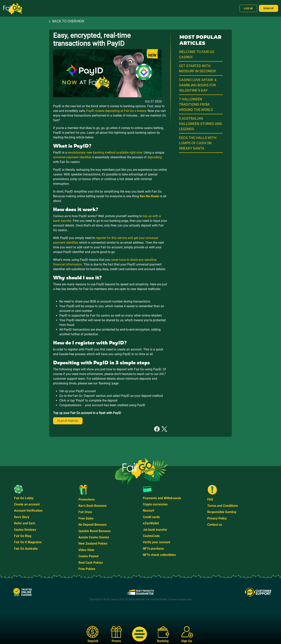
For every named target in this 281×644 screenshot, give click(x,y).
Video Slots (86, 550)
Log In (248, 8)
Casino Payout (88, 556)
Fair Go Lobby (24, 498)
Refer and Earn (25, 523)
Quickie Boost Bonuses (95, 531)
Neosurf (149, 511)
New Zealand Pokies (93, 544)
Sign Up (269, 8)
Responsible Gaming (222, 512)
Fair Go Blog (23, 536)
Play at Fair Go (68, 421)
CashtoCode (151, 536)
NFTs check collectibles (159, 555)
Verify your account (157, 542)
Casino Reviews (25, 530)
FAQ (210, 499)
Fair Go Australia (26, 549)
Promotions (87, 499)
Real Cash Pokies (91, 563)
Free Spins (86, 518)
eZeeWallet (151, 523)
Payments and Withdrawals (162, 498)
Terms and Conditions (223, 506)
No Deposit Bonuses (92, 525)
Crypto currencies (155, 504)
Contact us (215, 525)
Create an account (27, 504)
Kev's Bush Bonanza (92, 506)
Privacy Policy (217, 518)
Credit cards (151, 517)
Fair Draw (85, 512)
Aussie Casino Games (94, 537)
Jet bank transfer (155, 530)
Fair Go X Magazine (28, 542)
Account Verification (28, 511)
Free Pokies (87, 569)
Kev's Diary (22, 517)
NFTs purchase (153, 549)
